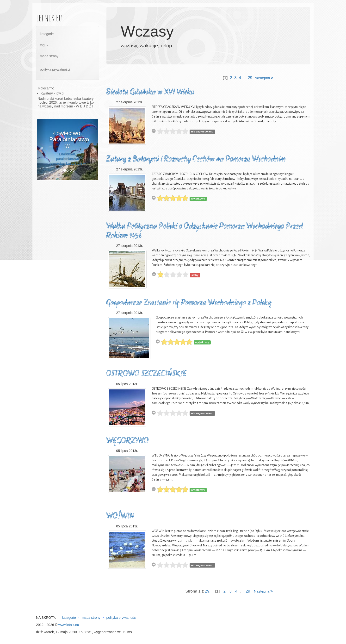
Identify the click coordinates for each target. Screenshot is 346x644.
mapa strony (49, 56)
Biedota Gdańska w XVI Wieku (150, 92)
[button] (42, 150)
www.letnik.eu (69, 625)
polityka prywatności (55, 69)
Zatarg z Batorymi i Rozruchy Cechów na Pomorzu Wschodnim (196, 159)
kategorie (48, 34)
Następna (264, 78)
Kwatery (47, 93)
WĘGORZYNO (127, 441)
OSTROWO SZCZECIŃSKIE (146, 374)
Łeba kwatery (83, 99)
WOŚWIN (120, 516)
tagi (44, 45)
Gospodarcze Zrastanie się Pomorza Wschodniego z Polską (189, 303)
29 (250, 78)
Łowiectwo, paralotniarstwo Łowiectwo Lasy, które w (68, 159)
